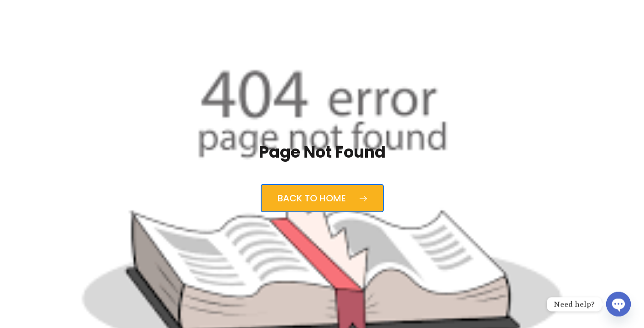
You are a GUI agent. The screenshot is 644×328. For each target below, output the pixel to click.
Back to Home (322, 198)
